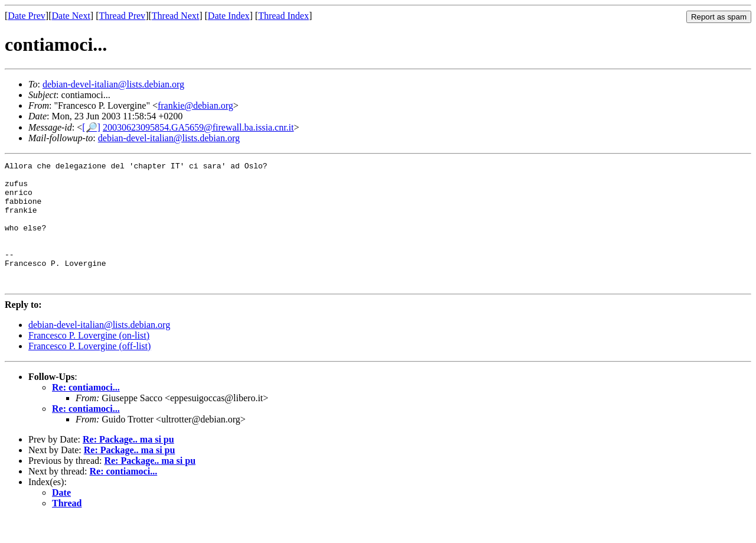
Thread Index (283, 16)
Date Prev (27, 16)
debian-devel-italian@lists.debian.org (113, 84)
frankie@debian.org (195, 105)
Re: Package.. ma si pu (128, 464)
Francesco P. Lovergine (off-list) (89, 371)
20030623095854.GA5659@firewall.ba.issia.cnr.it (198, 127)
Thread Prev (122, 16)
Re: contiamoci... (86, 412)
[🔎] (91, 127)
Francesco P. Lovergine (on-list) (89, 360)
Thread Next (175, 16)
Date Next (71, 16)
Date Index (229, 16)
